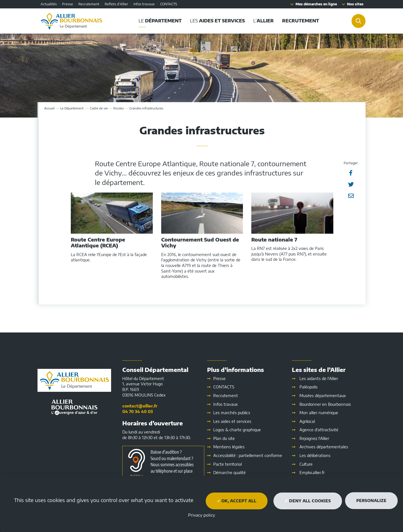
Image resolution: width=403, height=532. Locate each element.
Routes (119, 108)
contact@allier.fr (140, 406)
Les (232, 421)
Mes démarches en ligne (316, 4)
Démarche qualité (229, 473)
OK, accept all (237, 501)
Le (72, 108)
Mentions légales (229, 447)
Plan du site (224, 438)
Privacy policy (201, 515)
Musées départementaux (323, 396)
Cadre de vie (99, 108)
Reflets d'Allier (116, 4)
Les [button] (217, 21)
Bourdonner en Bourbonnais (325, 404)
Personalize (371, 501)
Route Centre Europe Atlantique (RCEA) (98, 242)
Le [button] (160, 21)
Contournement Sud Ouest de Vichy (200, 242)
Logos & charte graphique (237, 430)
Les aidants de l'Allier (319, 379)
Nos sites (355, 4)
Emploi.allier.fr (312, 473)
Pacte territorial (228, 464)
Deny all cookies (308, 501)
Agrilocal (307, 421)
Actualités (49, 4)
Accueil (49, 108)
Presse (68, 4)
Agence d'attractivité (319, 430)
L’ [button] (263, 21)
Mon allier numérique (319, 413)
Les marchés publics (232, 413)
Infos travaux (144, 4)
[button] (301, 21)
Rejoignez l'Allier (314, 438)
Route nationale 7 (274, 240)
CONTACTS (169, 4)
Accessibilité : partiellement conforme (248, 455)
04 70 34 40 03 (138, 412)
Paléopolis (309, 387)
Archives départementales (324, 447)
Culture (306, 464)
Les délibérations (315, 455)
